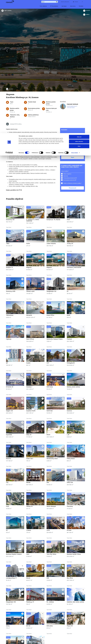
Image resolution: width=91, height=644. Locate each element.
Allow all (79, 4)
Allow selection (79, 8)
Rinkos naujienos (67, 412)
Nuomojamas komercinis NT (70, 419)
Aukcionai (66, 415)
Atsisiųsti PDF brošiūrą (14, 363)
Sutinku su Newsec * (73, 391)
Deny (79, 13)
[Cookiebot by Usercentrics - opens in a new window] (9, 20)
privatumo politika (77, 391)
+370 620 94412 (71, 346)
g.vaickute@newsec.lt (72, 345)
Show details (75, 20)
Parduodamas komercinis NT (70, 417)
